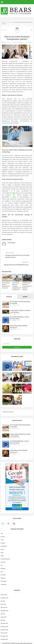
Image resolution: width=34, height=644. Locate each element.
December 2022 (4, 623)
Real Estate (3, 575)
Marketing (3, 568)
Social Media (4, 581)
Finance (2, 549)
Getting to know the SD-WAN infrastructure (16, 265)
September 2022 (4, 630)
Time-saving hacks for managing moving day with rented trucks (17, 286)
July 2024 (3, 614)
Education (3, 543)
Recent (25, 297)
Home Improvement (5, 559)
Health (2, 556)
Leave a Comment (18, 42)
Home (4, 22)
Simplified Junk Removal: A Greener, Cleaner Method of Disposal (27, 286)
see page (12, 193)
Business (9, 22)
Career (2, 540)
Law (2, 565)
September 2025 (4, 598)
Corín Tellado (7, 42)
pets (2, 572)
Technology (3, 584)
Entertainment (4, 546)
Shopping (3, 578)
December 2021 (4, 636)
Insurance (3, 562)
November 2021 (4, 639)
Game (2, 553)
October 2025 (4, 595)
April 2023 (3, 620)
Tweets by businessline (8, 412)
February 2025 (4, 607)
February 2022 (4, 633)
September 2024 (4, 611)
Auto (2, 533)
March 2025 (3, 604)
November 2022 (4, 627)
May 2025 (3, 601)
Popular (9, 297)
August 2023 (4, 617)
